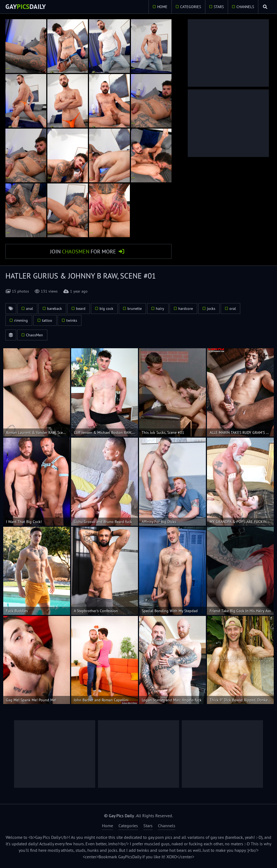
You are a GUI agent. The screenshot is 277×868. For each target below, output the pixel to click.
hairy (160, 309)
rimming (21, 321)
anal (29, 309)
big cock (106, 309)
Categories (190, 7)
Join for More (83, 252)
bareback (55, 309)
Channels (245, 7)
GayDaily (26, 7)
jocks (211, 309)
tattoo (47, 321)
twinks (72, 321)
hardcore (186, 309)
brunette (135, 309)
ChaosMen (34, 335)
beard (81, 309)
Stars (218, 7)
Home (162, 7)
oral (233, 309)
